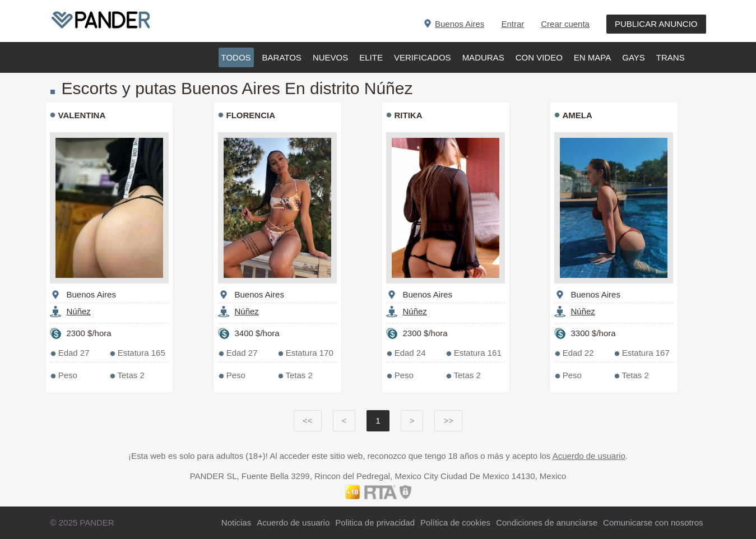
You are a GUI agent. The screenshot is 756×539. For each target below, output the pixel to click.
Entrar (512, 24)
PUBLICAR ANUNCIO (656, 24)
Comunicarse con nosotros (653, 522)
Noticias (236, 522)
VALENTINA (82, 115)
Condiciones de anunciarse (547, 522)
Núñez (79, 311)
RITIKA (409, 115)
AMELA (578, 115)
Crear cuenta (565, 24)
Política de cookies (455, 522)
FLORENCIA (251, 115)
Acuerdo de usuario (589, 456)
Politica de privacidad (375, 522)
